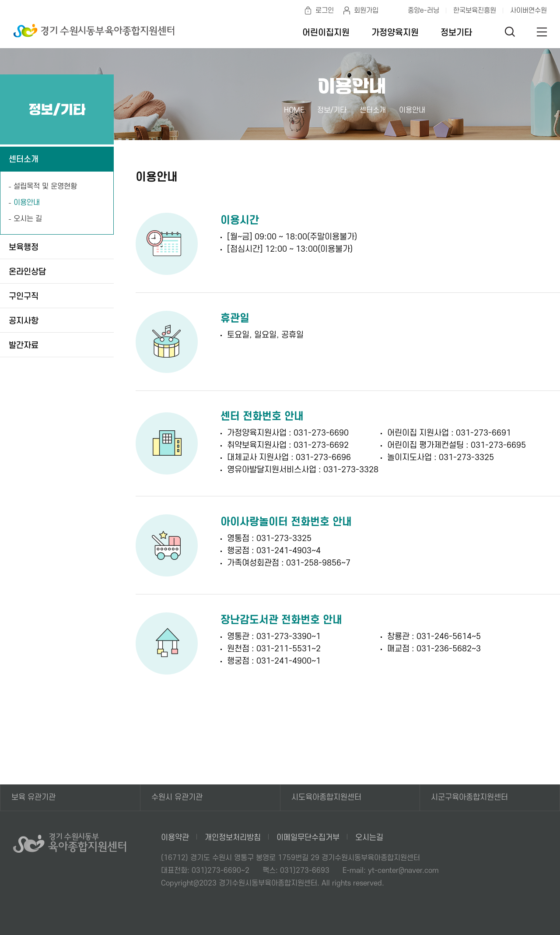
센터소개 (24, 160)
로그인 (325, 11)
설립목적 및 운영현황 (45, 186)
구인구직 (24, 297)
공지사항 (24, 321)
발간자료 (24, 346)
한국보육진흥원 (475, 11)
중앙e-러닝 (423, 11)
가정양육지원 (395, 33)
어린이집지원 (326, 33)
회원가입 (366, 11)
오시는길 (369, 838)
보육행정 (24, 248)
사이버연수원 (528, 11)
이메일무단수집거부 (308, 838)
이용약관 (175, 838)
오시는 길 (28, 219)
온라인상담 (27, 272)
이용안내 (27, 203)
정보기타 (456, 33)
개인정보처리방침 (233, 838)
